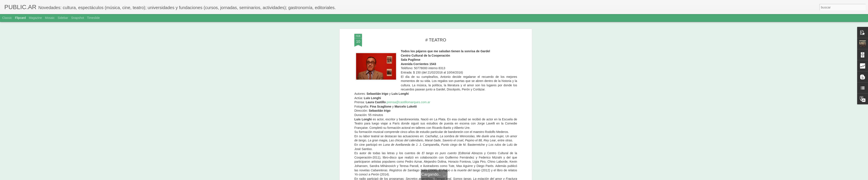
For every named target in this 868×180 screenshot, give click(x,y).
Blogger (451, 178)
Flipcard (20, 18)
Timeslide (93, 18)
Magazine (35, 18)
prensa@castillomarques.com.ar (409, 31)
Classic (7, 18)
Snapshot (78, 18)
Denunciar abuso (465, 178)
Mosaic (50, 18)
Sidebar (63, 18)
